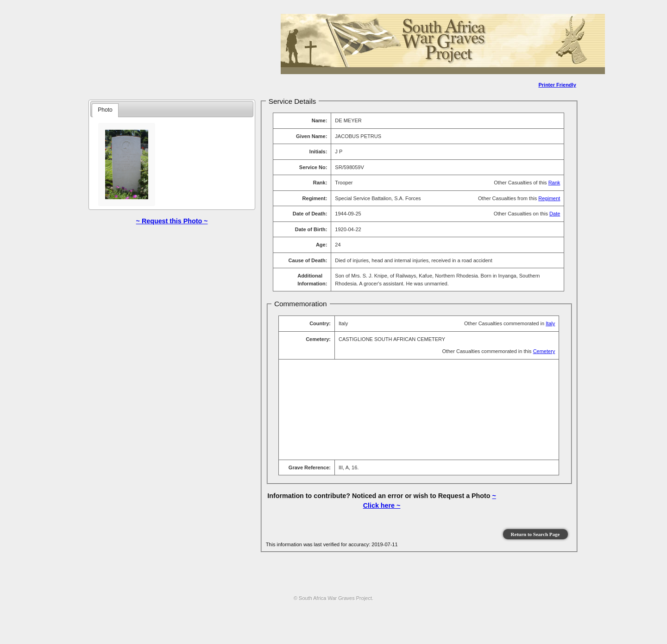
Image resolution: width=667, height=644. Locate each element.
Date (555, 214)
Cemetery (544, 351)
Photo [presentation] (105, 110)
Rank (554, 183)
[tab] (105, 110)
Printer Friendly (557, 85)
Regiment (549, 198)
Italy (550, 323)
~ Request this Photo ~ (172, 221)
